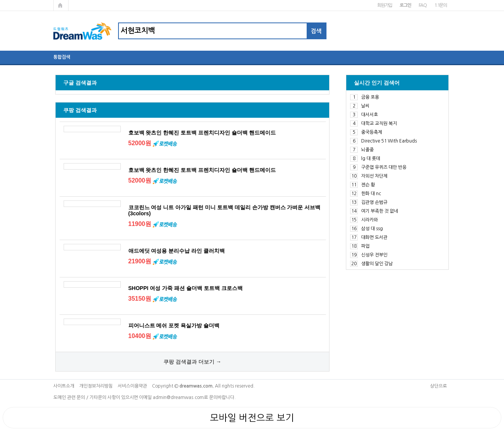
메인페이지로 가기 (61, 5)
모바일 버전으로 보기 (252, 418)
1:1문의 (441, 5)
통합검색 (62, 57)
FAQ (423, 5)
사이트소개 (64, 386)
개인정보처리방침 (96, 386)
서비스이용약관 (132, 386)
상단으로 (438, 386)
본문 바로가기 (0, 0)
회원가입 (385, 5)
